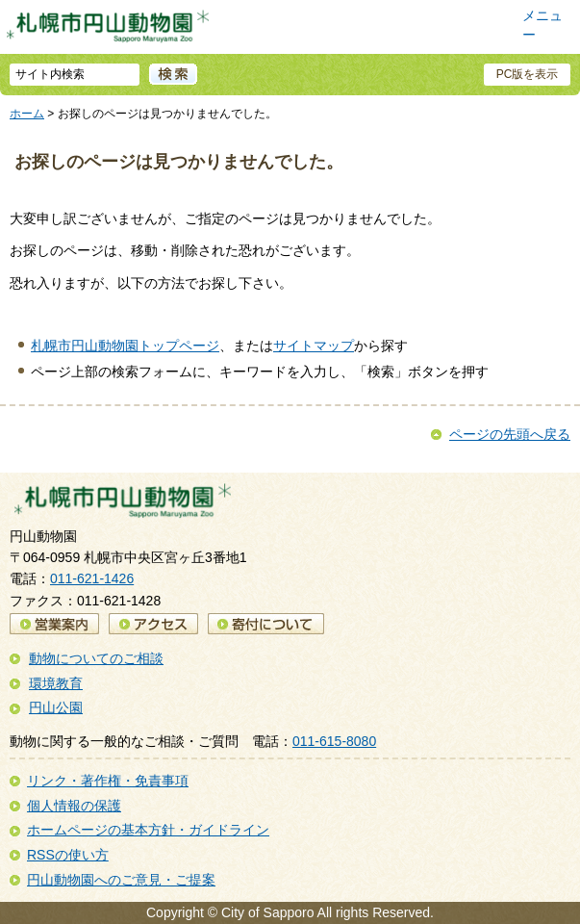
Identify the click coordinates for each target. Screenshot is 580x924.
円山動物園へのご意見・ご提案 (121, 880)
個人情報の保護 (74, 806)
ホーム (27, 114)
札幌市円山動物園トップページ (125, 346)
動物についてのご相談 (96, 658)
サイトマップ (314, 346)
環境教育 (56, 683)
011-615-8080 (334, 741)
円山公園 (56, 707)
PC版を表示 (528, 74)
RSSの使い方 (68, 855)
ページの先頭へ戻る (510, 434)
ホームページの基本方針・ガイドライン (148, 830)
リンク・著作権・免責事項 (108, 781)
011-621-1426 (92, 578)
